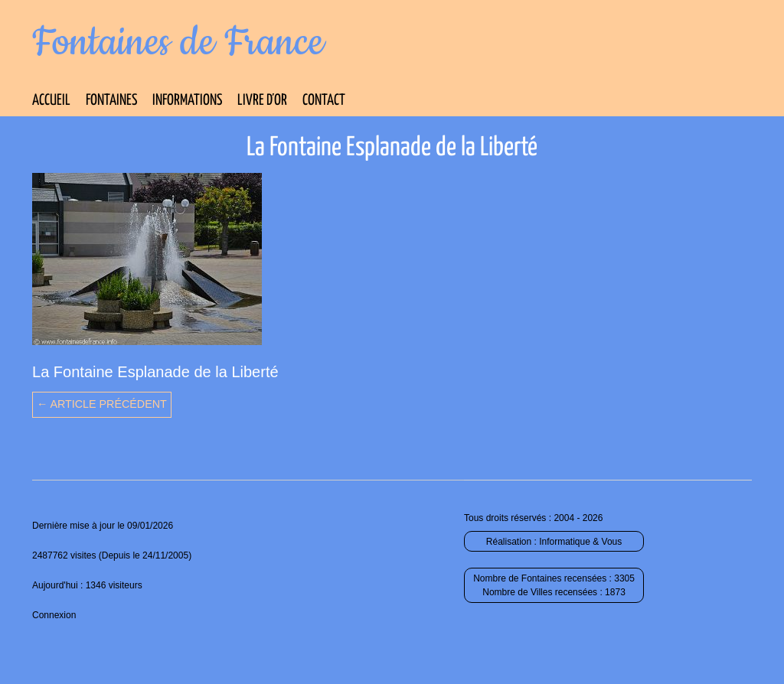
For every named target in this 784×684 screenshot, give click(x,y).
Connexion (54, 615)
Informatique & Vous (580, 542)
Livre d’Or (262, 101)
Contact (324, 101)
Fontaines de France (178, 43)
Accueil (51, 101)
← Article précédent (102, 404)
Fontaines (111, 101)
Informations (187, 101)
